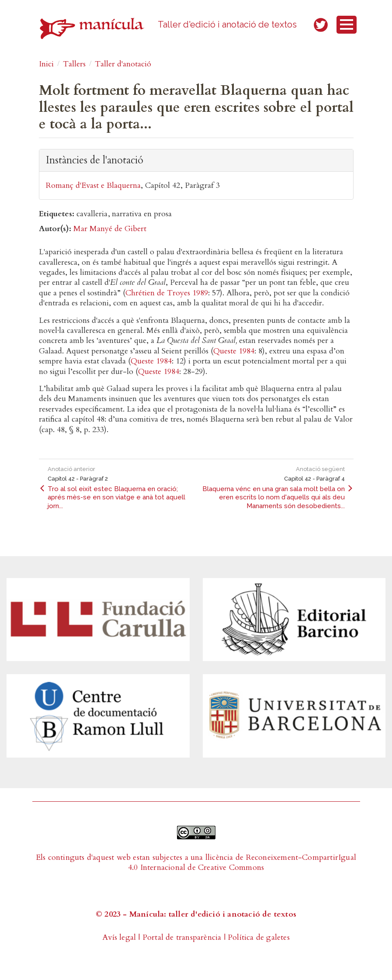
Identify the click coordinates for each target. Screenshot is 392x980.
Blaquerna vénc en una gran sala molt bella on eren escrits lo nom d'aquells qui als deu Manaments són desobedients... (274, 497)
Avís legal (119, 937)
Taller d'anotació (123, 64)
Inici (46, 64)
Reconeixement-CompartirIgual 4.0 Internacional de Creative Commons (242, 862)
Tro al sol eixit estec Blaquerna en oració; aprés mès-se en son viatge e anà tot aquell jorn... (116, 497)
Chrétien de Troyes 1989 (167, 293)
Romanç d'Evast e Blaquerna (93, 185)
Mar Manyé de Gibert (110, 229)
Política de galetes (259, 937)
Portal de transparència (182, 937)
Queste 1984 (234, 351)
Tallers (74, 64)
